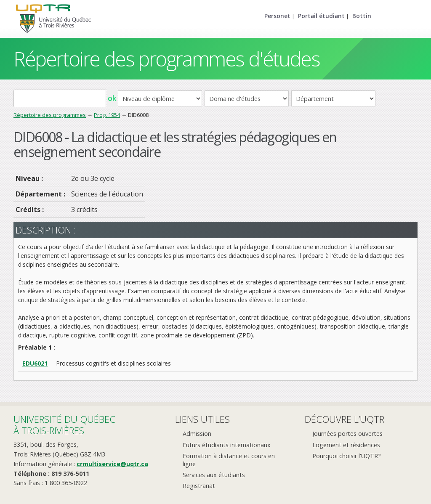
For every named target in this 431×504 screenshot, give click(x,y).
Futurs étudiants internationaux (227, 445)
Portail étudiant (321, 16)
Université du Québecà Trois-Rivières (64, 425)
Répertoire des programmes (50, 115)
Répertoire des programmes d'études (166, 59)
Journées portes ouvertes (347, 434)
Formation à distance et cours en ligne (229, 460)
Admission (197, 434)
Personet (277, 16)
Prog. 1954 (107, 115)
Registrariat (199, 486)
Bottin (362, 16)
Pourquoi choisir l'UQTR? (347, 456)
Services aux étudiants (214, 475)
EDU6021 (35, 363)
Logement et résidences (346, 445)
